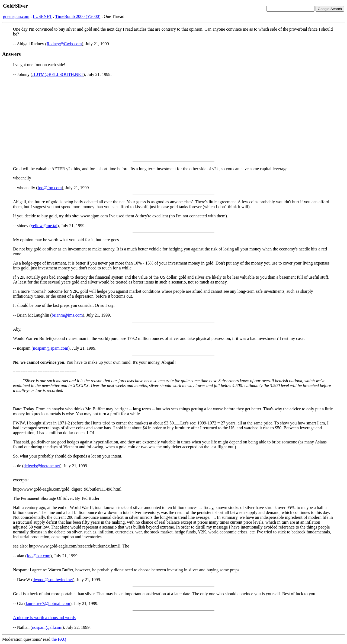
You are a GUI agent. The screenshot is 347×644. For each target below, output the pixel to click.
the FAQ (59, 639)
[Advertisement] (173, 119)
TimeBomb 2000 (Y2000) (78, 16)
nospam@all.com (47, 627)
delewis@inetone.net (42, 466)
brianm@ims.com (67, 315)
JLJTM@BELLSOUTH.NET (58, 74)
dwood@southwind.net (53, 580)
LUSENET (42, 16)
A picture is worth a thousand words (44, 618)
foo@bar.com (39, 556)
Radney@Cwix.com (64, 44)
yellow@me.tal (44, 226)
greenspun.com (16, 16)
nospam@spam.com (51, 348)
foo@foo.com (50, 188)
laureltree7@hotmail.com (48, 603)
